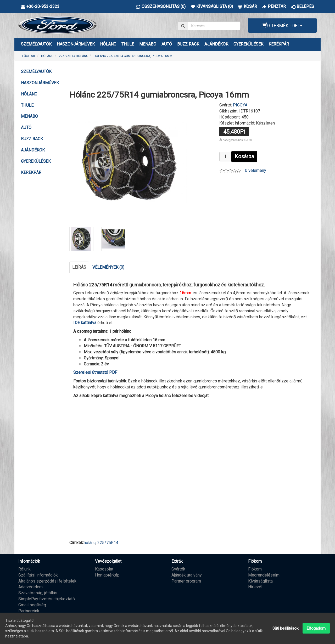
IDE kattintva (85, 323)
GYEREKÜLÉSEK (248, 44)
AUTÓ (167, 44)
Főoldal (29, 56)
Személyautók (36, 44)
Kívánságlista (260, 581)
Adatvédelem (30, 587)
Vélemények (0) (108, 267)
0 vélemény (256, 170)
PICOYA (240, 105)
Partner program (186, 581)
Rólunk (24, 569)
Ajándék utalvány (187, 575)
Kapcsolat (104, 569)
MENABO (148, 44)
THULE (128, 44)
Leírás (79, 267)
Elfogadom (316, 628)
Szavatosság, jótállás (38, 593)
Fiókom (255, 569)
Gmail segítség (32, 605)
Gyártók (178, 569)
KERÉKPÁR (279, 44)
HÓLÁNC (108, 44)
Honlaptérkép (107, 575)
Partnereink (29, 611)
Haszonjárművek (76, 44)
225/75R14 (108, 543)
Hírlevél (255, 587)
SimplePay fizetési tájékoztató (47, 599)
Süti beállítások (285, 628)
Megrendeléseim (264, 575)
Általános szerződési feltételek (47, 581)
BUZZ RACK (188, 44)
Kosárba (244, 156)
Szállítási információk (38, 575)
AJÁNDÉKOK (216, 44)
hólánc (90, 543)
